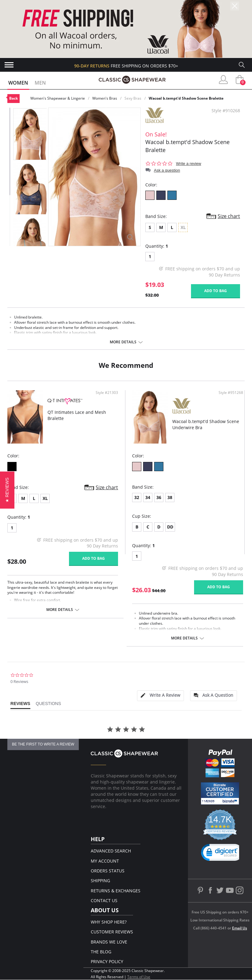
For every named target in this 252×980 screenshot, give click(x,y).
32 (137, 497)
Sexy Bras (133, 98)
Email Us (240, 928)
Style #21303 (107, 393)
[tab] (160, 696)
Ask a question (167, 170)
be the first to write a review (43, 744)
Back (13, 98)
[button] (7, 490)
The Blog (101, 952)
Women (18, 83)
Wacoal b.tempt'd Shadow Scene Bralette (186, 98)
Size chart (229, 216)
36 (159, 497)
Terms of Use (139, 977)
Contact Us (104, 900)
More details (123, 342)
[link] (222, 854)
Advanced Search (111, 851)
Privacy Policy (107, 961)
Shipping (100, 881)
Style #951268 (231, 393)
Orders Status (108, 871)
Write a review (189, 164)
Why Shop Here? (109, 922)
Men (40, 83)
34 (148, 497)
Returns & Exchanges (116, 891)
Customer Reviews (112, 932)
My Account (105, 861)
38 (170, 497)
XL (45, 498)
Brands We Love (109, 942)
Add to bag (216, 291)
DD (170, 527)
